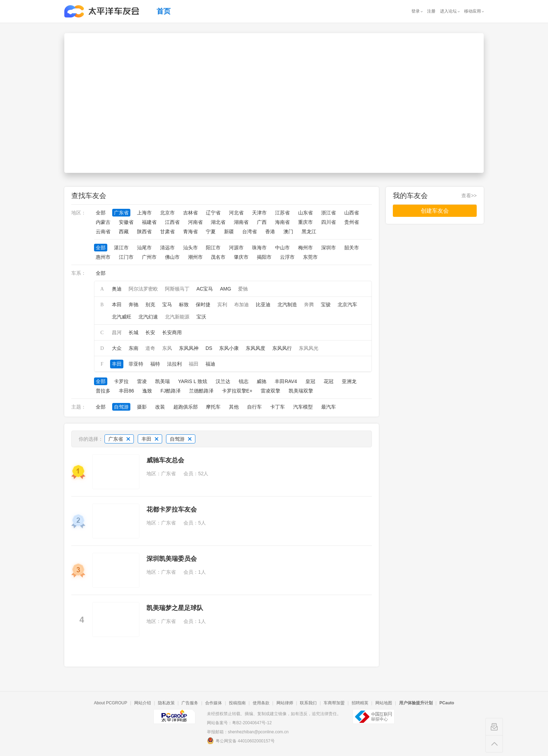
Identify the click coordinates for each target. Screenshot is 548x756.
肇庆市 (241, 257)
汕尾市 (144, 248)
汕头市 (190, 248)
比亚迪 (263, 304)
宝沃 (201, 317)
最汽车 (329, 407)
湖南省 (241, 222)
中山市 (282, 248)
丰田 (117, 364)
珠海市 (259, 248)
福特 (155, 364)
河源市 (236, 248)
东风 (167, 348)
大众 (117, 348)
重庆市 (305, 222)
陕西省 (144, 232)
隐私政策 (166, 703)
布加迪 (241, 304)
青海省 (190, 232)
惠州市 (103, 257)
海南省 (282, 222)
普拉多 (103, 391)
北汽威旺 (122, 317)
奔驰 (134, 304)
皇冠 (310, 381)
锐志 (244, 381)
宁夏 (211, 232)
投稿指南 (237, 703)
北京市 (167, 213)
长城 (134, 332)
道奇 (150, 348)
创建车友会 (435, 211)
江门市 (126, 257)
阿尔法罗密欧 (143, 289)
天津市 (259, 213)
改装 (160, 407)
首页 (164, 11)
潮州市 (195, 257)
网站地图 (384, 703)
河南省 (195, 222)
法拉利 (174, 364)
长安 (150, 332)
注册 (431, 11)
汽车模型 (303, 407)
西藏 (124, 232)
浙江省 (329, 213)
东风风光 (309, 348)
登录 (416, 11)
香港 (270, 232)
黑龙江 (309, 232)
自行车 (254, 407)
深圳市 (329, 248)
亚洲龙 (349, 381)
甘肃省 (167, 232)
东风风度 (255, 348)
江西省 (172, 222)
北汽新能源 (177, 317)
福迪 (210, 364)
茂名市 (218, 257)
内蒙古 (103, 222)
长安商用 (172, 332)
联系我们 (308, 703)
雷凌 (142, 381)
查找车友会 (89, 196)
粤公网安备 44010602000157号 (241, 741)
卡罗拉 (121, 381)
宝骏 (326, 304)
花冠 (329, 381)
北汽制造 (287, 304)
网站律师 (285, 703)
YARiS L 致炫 (193, 381)
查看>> (469, 196)
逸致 (147, 391)
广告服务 (190, 703)
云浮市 (287, 257)
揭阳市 (264, 257)
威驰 (261, 381)
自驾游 (121, 407)
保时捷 (203, 304)
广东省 (121, 213)
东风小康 (229, 348)
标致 (184, 304)
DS (209, 348)
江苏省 (282, 213)
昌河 (117, 332)
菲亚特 (136, 364)
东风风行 (282, 348)
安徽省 (126, 222)
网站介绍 (143, 703)
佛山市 (172, 257)
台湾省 (250, 232)
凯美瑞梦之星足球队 (175, 608)
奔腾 (309, 304)
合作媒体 (214, 703)
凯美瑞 (163, 381)
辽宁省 (213, 213)
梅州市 (305, 248)
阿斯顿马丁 (177, 289)
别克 (150, 304)
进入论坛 (448, 11)
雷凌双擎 (271, 391)
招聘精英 (360, 703)
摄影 (142, 407)
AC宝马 (205, 289)
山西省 (352, 213)
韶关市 (352, 248)
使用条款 (261, 703)
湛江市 (121, 248)
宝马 (167, 304)
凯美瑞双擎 (301, 391)
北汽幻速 (148, 317)
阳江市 (213, 248)
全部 (101, 213)
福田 (194, 364)
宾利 (222, 304)
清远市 (167, 248)
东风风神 (189, 348)
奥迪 (117, 289)
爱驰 (243, 289)
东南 (134, 348)
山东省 (305, 213)
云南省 (103, 232)
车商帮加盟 (334, 703)
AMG (225, 289)
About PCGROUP (111, 703)
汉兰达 (223, 381)
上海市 (144, 213)
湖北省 (218, 222)
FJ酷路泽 (171, 391)
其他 (234, 407)
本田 (117, 304)
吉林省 (190, 213)
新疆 (229, 232)
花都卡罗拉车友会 (172, 509)
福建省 (149, 222)
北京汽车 (347, 304)
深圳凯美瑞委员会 (172, 559)
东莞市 (310, 257)
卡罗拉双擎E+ (237, 391)
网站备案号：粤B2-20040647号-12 (239, 723)
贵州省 (352, 222)
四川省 (329, 222)
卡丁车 (277, 407)
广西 (262, 222)
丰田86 (127, 391)
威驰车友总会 (165, 460)
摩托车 (213, 407)
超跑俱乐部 (186, 407)
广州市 (149, 257)
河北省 (236, 213)
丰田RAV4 (286, 381)
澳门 (288, 232)
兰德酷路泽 (201, 391)
